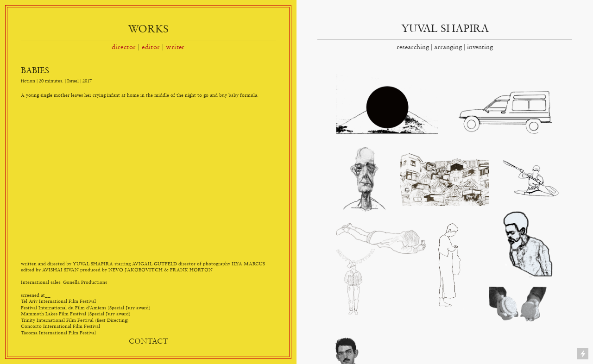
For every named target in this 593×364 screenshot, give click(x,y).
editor (151, 47)
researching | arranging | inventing (445, 47)
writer (175, 47)
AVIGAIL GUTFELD (155, 264)
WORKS (148, 28)
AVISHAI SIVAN (60, 270)
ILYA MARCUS (248, 264)
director (124, 47)
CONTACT (148, 341)
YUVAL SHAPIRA (445, 28)
